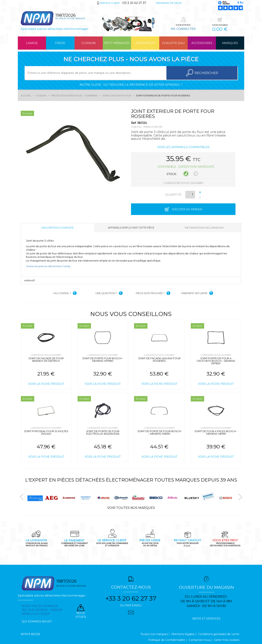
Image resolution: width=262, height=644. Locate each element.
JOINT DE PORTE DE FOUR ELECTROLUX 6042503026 (103, 432)
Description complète (58, 228)
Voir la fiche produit (46, 384)
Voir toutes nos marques (131, 508)
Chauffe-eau (173, 43)
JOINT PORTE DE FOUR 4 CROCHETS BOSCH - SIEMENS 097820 (216, 361)
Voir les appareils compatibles (183, 147)
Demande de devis (169, 3)
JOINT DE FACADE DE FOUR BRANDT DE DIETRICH (46, 360)
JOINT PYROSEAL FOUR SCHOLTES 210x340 (46, 432)
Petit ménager (117, 43)
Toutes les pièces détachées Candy (48, 266)
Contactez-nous (199, 640)
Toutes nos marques (154, 634)
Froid (60, 43)
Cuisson (89, 43)
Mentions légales (183, 634)
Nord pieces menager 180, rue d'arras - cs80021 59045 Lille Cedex (42, 610)
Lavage (32, 43)
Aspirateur (145, 43)
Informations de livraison (204, 228)
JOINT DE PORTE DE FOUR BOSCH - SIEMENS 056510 (159, 432)
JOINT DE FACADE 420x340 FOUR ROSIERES (159, 360)
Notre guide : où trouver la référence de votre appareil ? (131, 85)
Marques (230, 43)
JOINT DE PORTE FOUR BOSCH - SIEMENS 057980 (103, 360)
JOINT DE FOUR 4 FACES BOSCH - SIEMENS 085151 (216, 432)
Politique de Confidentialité (167, 640)
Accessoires (202, 43)
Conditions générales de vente (219, 634)
